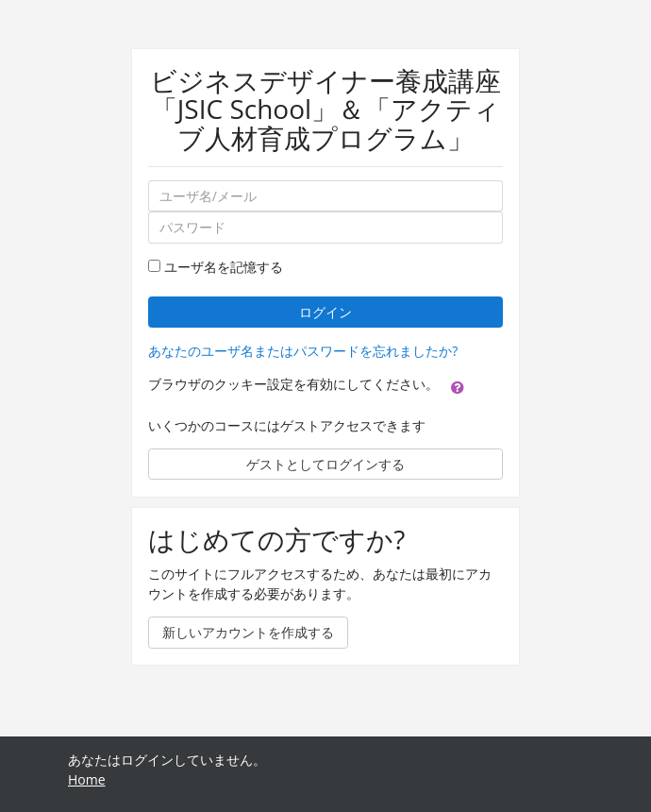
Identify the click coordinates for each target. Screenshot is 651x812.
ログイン (325, 312)
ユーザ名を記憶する (224, 267)
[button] (458, 386)
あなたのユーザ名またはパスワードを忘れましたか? (303, 351)
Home (87, 779)
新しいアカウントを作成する (248, 632)
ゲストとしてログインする (325, 464)
